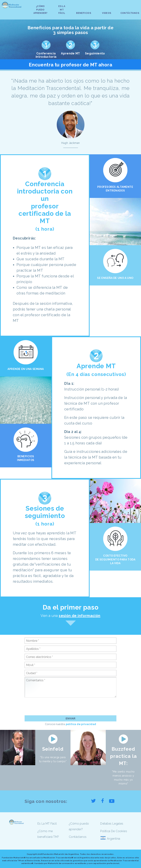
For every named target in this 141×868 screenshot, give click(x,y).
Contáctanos (78, 837)
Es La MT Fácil (47, 824)
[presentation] (53, 706)
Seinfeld (53, 749)
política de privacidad (81, 724)
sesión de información (79, 616)
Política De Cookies (114, 831)
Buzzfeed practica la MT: (123, 756)
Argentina (114, 839)
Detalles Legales (112, 824)
